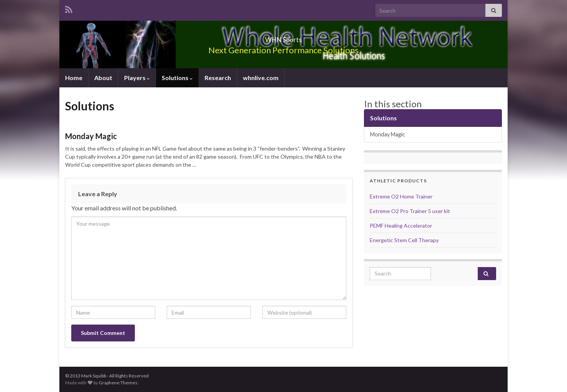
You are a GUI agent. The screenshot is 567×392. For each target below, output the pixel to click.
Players (137, 78)
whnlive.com (261, 78)
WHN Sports (283, 37)
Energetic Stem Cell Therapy (404, 240)
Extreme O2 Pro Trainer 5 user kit (410, 211)
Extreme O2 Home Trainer (401, 196)
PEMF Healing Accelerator (401, 226)
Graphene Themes (118, 383)
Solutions (177, 78)
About (103, 78)
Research (218, 78)
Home (74, 78)
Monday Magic (91, 136)
